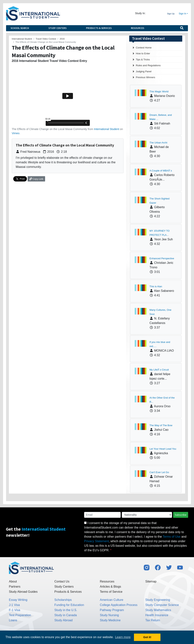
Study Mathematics (158, 610)
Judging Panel (144, 71)
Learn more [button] (123, 637)
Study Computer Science (162, 605)
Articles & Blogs (110, 587)
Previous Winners (145, 77)
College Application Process (119, 605)
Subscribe (181, 515)
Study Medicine (110, 620)
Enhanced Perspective (162, 258)
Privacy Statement (96, 541)
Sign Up (171, 14)
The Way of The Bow (161, 425)
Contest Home (144, 48)
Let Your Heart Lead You (163, 449)
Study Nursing (109, 615)
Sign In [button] (183, 14)
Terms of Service (111, 592)
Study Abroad (63, 620)
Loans (13, 620)
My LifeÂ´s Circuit (159, 370)
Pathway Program (112, 610)
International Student (107, 129)
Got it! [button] (147, 637)
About (13, 581)
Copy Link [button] (36, 179)
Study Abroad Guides (23, 592)
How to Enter (143, 53)
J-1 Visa (14, 605)
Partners (15, 587)
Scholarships (63, 600)
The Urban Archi (158, 143)
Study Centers (57, 28)
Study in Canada (66, 615)
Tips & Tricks (143, 60)
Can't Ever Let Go (159, 472)
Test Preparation (20, 615)
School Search (20, 28)
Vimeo (16, 133)
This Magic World (159, 91)
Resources (138, 28)
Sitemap (151, 581)
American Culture (112, 600)
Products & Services (99, 28)
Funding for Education (69, 605)
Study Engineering (158, 600)
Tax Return (153, 620)
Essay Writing (18, 600)
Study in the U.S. (66, 610)
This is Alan (156, 286)
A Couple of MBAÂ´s (161, 171)
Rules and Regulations (148, 65)
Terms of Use (172, 537)
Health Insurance (157, 615)
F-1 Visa (14, 610)
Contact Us (62, 581)
